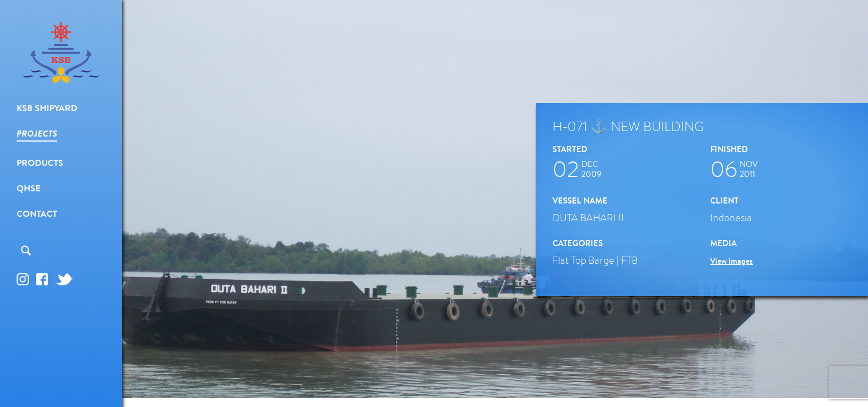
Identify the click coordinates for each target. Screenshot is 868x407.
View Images (732, 261)
